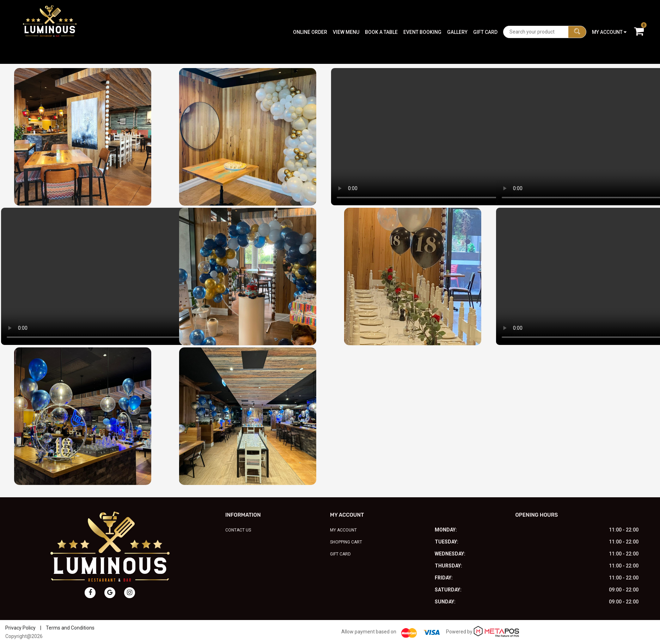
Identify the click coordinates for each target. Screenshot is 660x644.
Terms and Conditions (70, 628)
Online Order (310, 16)
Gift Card (485, 16)
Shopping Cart (346, 542)
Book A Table (381, 16)
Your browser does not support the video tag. (468, 137)
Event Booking (422, 16)
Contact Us (238, 530)
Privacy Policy (20, 628)
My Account (343, 530)
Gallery (457, 16)
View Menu (346, 16)
